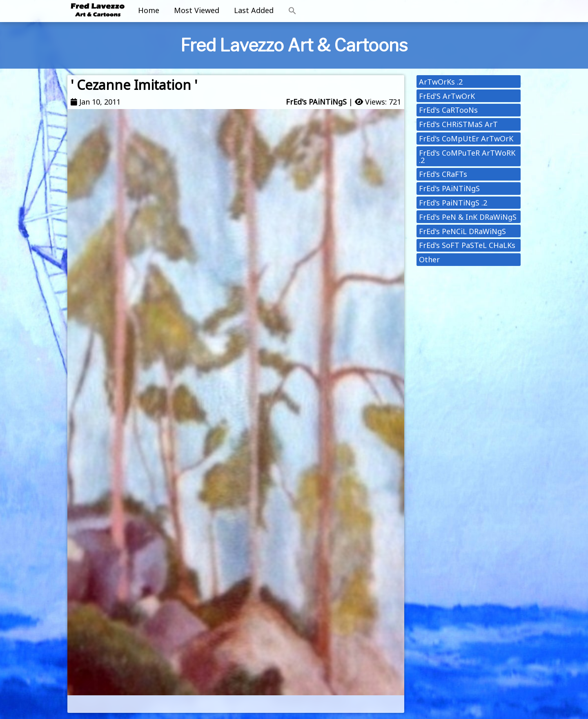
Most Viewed (197, 10)
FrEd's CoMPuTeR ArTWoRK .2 (467, 156)
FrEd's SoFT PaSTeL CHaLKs (467, 245)
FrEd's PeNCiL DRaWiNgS (462, 231)
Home (149, 10)
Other (429, 259)
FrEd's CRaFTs (443, 174)
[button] (292, 11)
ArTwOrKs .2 (441, 82)
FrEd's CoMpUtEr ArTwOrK (466, 138)
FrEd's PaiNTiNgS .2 (453, 203)
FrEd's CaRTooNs (448, 110)
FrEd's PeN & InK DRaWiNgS (468, 217)
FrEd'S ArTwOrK (447, 96)
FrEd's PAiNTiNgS (316, 102)
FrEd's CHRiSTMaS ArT (458, 124)
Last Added (254, 10)
